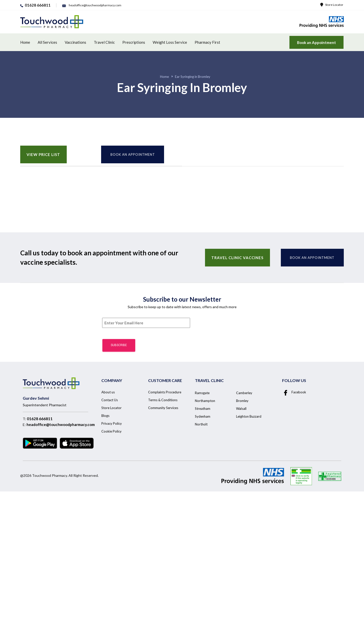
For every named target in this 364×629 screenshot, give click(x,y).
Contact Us (110, 400)
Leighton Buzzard (249, 416)
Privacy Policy (112, 423)
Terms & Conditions (163, 400)
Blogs (105, 416)
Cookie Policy (111, 431)
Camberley (244, 393)
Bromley (242, 401)
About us (108, 392)
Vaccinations (75, 42)
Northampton (205, 401)
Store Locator (332, 5)
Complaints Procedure (165, 392)
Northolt (201, 424)
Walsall (241, 409)
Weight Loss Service (170, 42)
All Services (47, 42)
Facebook (294, 392)
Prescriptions (134, 42)
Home (25, 42)
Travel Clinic (104, 42)
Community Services (163, 408)
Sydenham (203, 416)
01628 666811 (40, 419)
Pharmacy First (207, 42)
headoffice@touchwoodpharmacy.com (61, 424)
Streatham (203, 409)
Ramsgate (202, 393)
